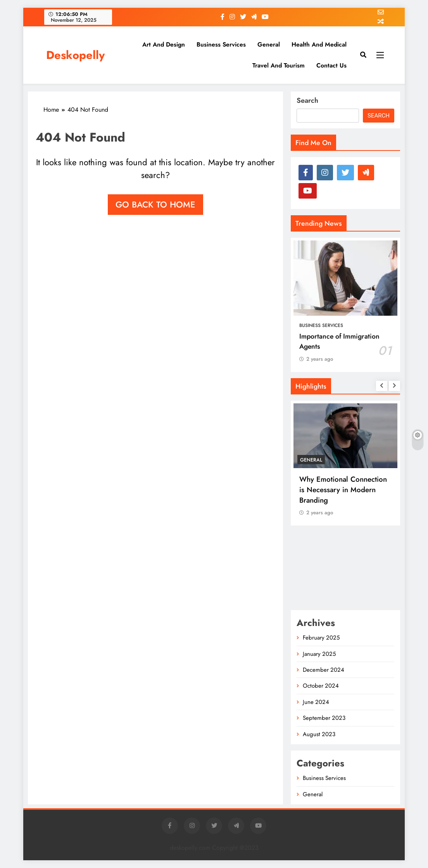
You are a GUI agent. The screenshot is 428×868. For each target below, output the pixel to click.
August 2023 (319, 734)
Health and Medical (319, 44)
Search (307, 100)
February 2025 (321, 638)
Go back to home (155, 204)
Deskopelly (75, 55)
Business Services (221, 44)
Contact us (331, 65)
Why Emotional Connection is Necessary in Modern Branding (343, 490)
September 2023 (324, 718)
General (269, 44)
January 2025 (319, 654)
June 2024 (316, 702)
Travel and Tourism (279, 65)
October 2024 (321, 686)
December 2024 (324, 670)
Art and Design (164, 44)
